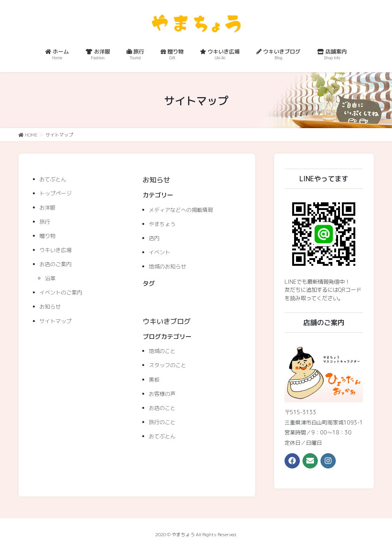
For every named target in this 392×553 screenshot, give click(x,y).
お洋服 (47, 207)
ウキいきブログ (167, 321)
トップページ (55, 193)
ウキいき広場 (55, 250)
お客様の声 (162, 394)
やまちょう (162, 224)
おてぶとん (53, 179)
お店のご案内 (55, 264)
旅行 (45, 222)
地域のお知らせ (168, 266)
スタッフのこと (168, 365)
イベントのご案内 (61, 292)
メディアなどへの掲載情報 (181, 210)
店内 (154, 238)
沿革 (50, 278)
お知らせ (50, 307)
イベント (159, 252)
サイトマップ (55, 321)
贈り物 (47, 236)
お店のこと (162, 408)
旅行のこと (162, 422)
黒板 (154, 380)
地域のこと (162, 351)
